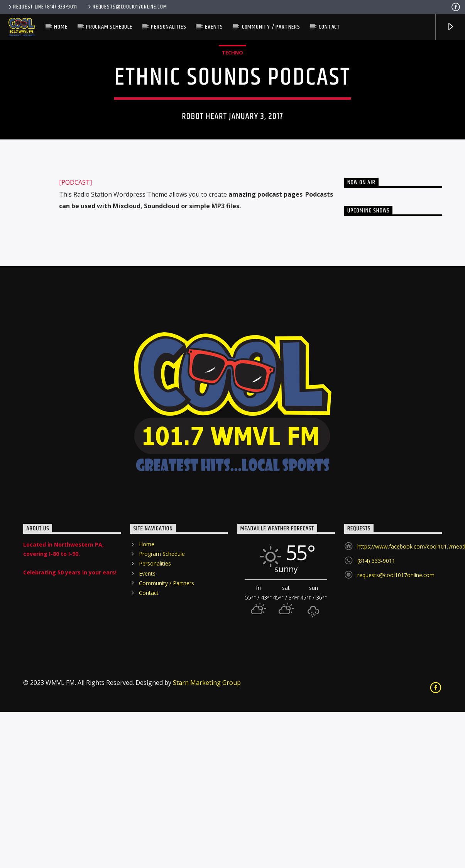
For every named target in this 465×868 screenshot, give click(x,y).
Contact (330, 27)
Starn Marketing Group (207, 839)
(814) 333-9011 (376, 717)
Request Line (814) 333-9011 (42, 7)
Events (214, 27)
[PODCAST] (75, 338)
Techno (232, 131)
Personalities (168, 27)
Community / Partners (271, 27)
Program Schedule (109, 27)
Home (61, 27)
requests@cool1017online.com (127, 7)
